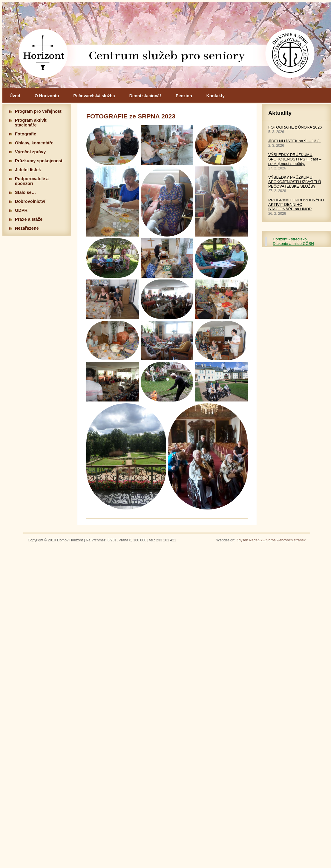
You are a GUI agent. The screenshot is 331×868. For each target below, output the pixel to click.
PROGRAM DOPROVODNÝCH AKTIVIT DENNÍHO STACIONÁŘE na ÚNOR (296, 204)
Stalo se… (25, 192)
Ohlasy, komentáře (34, 143)
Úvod (15, 96)
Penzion (184, 96)
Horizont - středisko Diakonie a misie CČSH (293, 241)
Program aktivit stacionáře (31, 123)
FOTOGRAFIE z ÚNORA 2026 (295, 127)
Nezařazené (27, 228)
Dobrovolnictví (30, 201)
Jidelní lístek (28, 170)
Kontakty (216, 96)
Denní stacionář (145, 96)
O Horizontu (47, 96)
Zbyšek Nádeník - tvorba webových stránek (271, 540)
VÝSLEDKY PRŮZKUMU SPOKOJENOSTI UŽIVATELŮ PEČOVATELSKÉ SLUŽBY (295, 182)
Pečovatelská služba (94, 96)
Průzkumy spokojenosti (39, 161)
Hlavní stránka (167, 45)
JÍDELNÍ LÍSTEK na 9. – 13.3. (294, 141)
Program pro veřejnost (38, 111)
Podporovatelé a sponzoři (32, 181)
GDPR (21, 210)
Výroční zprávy (30, 152)
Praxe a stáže (29, 219)
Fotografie (26, 134)
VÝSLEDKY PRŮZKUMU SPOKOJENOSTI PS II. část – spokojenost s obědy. (295, 159)
